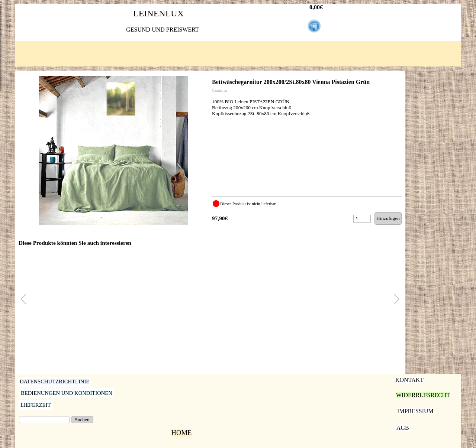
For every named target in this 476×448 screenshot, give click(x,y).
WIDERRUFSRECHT (423, 395)
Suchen (82, 420)
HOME (182, 433)
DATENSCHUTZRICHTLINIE (54, 382)
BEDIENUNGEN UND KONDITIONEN (67, 393)
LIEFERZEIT (36, 405)
